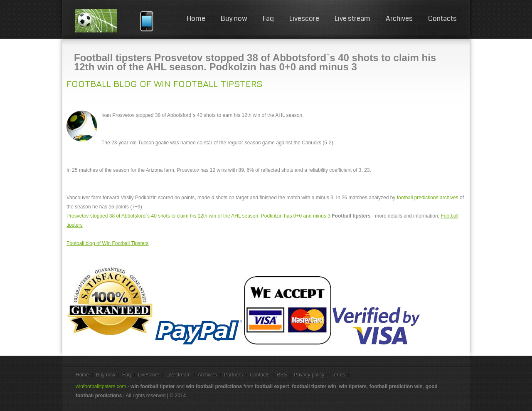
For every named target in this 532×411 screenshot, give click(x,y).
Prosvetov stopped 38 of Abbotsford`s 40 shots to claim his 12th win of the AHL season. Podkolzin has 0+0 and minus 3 (198, 216)
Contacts (442, 19)
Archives (399, 19)
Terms (339, 375)
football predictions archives (428, 198)
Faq (268, 19)
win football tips (105, 21)
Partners (233, 375)
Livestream (179, 375)
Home (196, 19)
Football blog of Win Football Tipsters (165, 84)
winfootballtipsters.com (101, 386)
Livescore (304, 19)
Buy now (234, 19)
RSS (282, 375)
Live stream (352, 19)
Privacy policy (309, 375)
